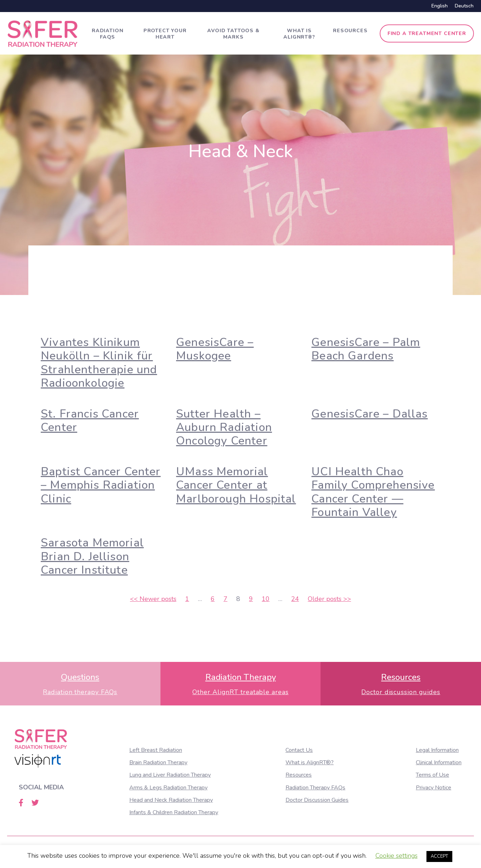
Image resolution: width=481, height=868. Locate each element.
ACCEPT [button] (439, 856)
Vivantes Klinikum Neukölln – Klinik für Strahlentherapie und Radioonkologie (99, 363)
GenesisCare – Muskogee (215, 349)
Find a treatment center (427, 33)
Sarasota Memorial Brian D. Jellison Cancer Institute (92, 556)
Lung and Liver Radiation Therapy (170, 775)
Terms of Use (432, 775)
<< (153, 599)
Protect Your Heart (165, 34)
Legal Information (437, 750)
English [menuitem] (440, 6)
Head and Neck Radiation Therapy (171, 800)
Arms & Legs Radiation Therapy (168, 788)
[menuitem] (440, 6)
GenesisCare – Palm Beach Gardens (366, 349)
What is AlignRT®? (299, 34)
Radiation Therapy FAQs (315, 788)
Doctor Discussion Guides (317, 800)
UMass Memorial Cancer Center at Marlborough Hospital (236, 485)
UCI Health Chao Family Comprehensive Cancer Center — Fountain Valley (373, 492)
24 (295, 599)
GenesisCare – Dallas (369, 414)
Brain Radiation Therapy (158, 762)
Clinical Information (439, 762)
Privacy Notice (434, 788)
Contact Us (299, 750)
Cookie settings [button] (397, 856)
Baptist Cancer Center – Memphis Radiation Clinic (101, 485)
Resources (350, 31)
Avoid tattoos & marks (233, 34)
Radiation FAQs (108, 34)
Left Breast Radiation (156, 750)
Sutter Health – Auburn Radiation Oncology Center (224, 427)
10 (266, 599)
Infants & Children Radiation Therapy (174, 812)
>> (329, 599)
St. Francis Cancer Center (90, 421)
